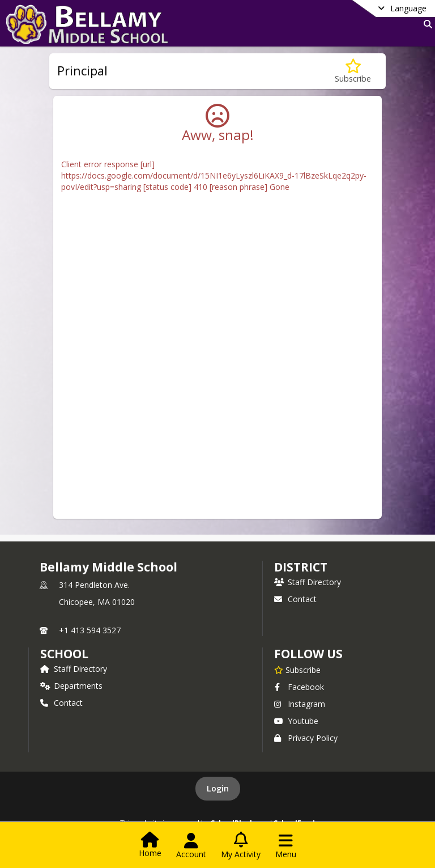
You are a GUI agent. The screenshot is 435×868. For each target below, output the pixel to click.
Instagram (300, 704)
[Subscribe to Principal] (353, 71)
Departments (71, 686)
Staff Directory (308, 582)
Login (218, 788)
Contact (295, 599)
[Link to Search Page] (426, 24)
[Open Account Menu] (191, 846)
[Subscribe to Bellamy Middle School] (297, 670)
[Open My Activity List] (241, 846)
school (64, 654)
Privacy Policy (306, 738)
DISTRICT (301, 567)
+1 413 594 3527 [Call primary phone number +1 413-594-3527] (90, 630)
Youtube (296, 721)
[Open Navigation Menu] (286, 846)
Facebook (299, 687)
